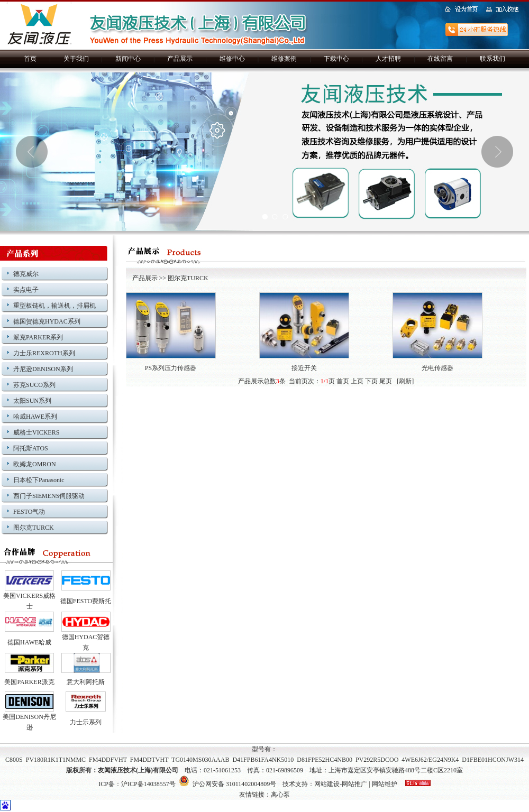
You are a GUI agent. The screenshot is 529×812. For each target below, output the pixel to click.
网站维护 (385, 784)
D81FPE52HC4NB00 (325, 760)
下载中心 (336, 59)
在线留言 (440, 59)
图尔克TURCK (34, 528)
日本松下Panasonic (39, 480)
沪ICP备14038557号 (148, 784)
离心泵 (280, 795)
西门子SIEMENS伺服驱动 (49, 496)
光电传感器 (437, 368)
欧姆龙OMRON (35, 464)
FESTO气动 (29, 512)
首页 (30, 59)
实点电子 (26, 290)
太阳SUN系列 (32, 401)
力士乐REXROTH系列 (44, 353)
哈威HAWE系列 (35, 417)
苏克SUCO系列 (34, 385)
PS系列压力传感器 (171, 368)
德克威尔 (26, 274)
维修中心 (232, 59)
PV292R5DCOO (377, 760)
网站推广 (354, 784)
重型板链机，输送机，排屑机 (54, 306)
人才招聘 (388, 59)
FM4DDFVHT (108, 760)
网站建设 (327, 784)
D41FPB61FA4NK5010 (263, 760)
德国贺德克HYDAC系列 (47, 321)
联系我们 (492, 59)
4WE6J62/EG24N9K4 (430, 760)
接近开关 (304, 368)
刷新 (405, 381)
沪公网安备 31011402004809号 (228, 784)
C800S (14, 760)
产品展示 (180, 59)
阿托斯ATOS (31, 448)
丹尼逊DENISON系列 (43, 369)
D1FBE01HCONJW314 (493, 760)
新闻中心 (128, 59)
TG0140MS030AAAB (200, 760)
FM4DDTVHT (149, 760)
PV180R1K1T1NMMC (56, 760)
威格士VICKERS (36, 432)
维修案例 (284, 59)
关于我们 (76, 59)
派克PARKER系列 (38, 337)
